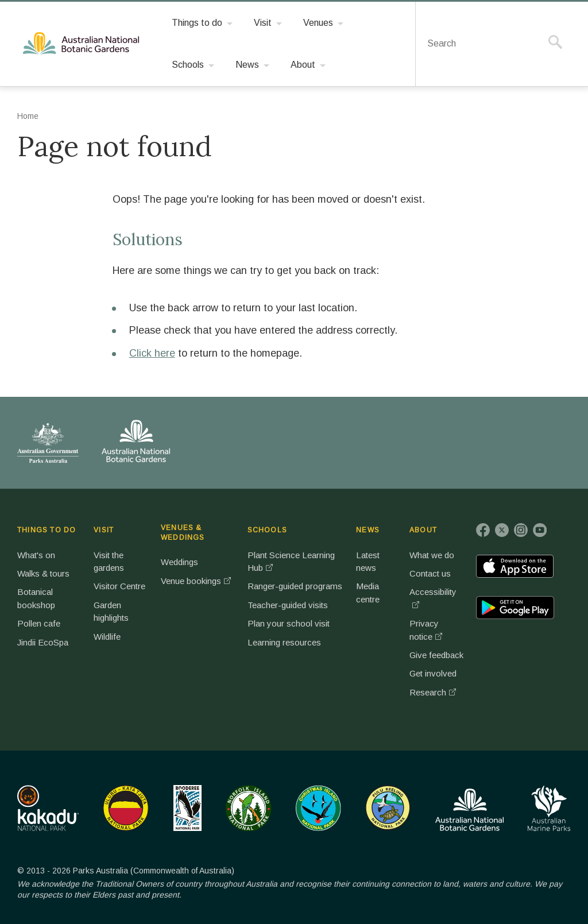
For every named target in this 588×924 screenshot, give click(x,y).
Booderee (187, 808)
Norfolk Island (249, 808)
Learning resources (284, 642)
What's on (36, 555)
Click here (152, 353)
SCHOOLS (267, 530)
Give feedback (436, 655)
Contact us (430, 573)
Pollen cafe (39, 623)
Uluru (126, 808)
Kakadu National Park (48, 808)
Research (428, 692)
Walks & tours (43, 573)
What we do (432, 555)
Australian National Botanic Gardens (83, 44)
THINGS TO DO (47, 530)
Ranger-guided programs (295, 586)
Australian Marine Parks (549, 808)
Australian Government (48, 443)
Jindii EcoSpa (43, 642)
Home (28, 116)
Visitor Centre (119, 586)
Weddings (179, 562)
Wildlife (107, 637)
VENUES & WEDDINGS (183, 533)
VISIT (104, 530)
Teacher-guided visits (288, 605)
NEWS (368, 530)
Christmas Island (318, 808)
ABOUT (423, 530)
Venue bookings (191, 581)
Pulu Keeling (388, 808)
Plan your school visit (289, 623)
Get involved (433, 673)
